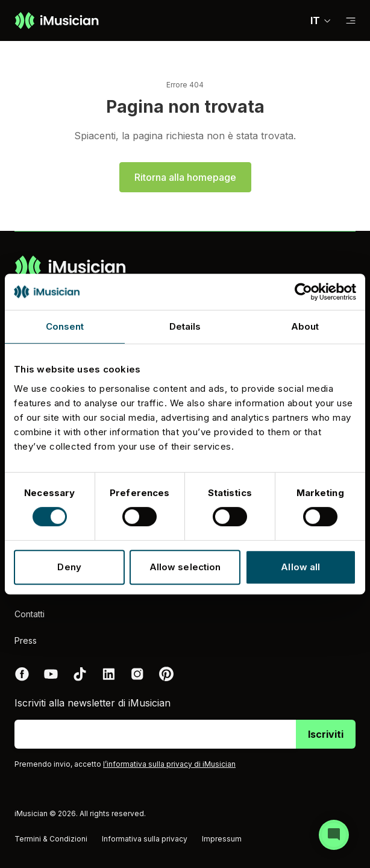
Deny (69, 567)
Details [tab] (185, 326)
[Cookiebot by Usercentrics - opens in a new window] (303, 292)
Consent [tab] (65, 326)
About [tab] (305, 326)
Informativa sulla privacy (145, 839)
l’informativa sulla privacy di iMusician (169, 764)
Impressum (222, 839)
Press (26, 640)
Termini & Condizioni (51, 839)
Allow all (300, 567)
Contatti (30, 614)
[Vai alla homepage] (57, 20)
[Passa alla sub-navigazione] (351, 21)
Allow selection (185, 567)
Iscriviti (326, 734)
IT (321, 20)
